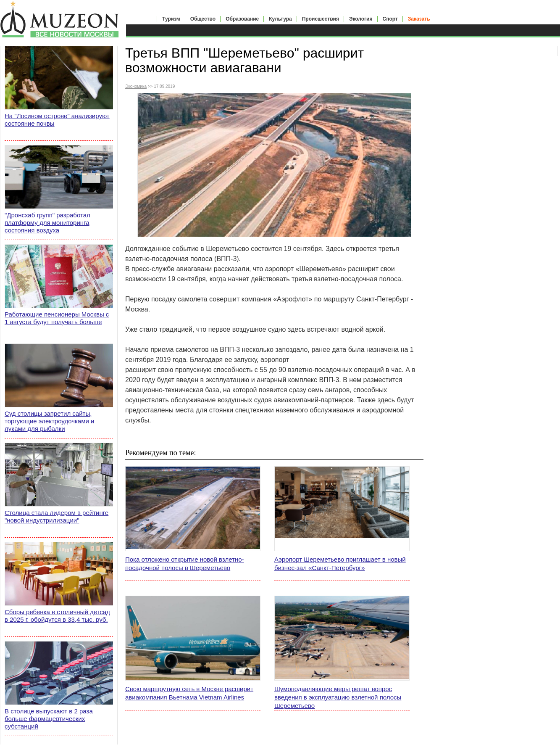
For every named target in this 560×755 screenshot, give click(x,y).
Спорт (390, 19)
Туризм (171, 19)
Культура (280, 19)
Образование (242, 19)
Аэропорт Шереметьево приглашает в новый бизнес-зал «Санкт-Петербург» (340, 564)
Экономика (136, 86)
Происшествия (321, 19)
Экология (361, 19)
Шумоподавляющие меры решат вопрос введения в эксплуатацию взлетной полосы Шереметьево (338, 697)
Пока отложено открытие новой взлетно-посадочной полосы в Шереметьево (185, 564)
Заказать (419, 19)
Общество (203, 19)
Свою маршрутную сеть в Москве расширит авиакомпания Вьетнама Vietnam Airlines (189, 693)
